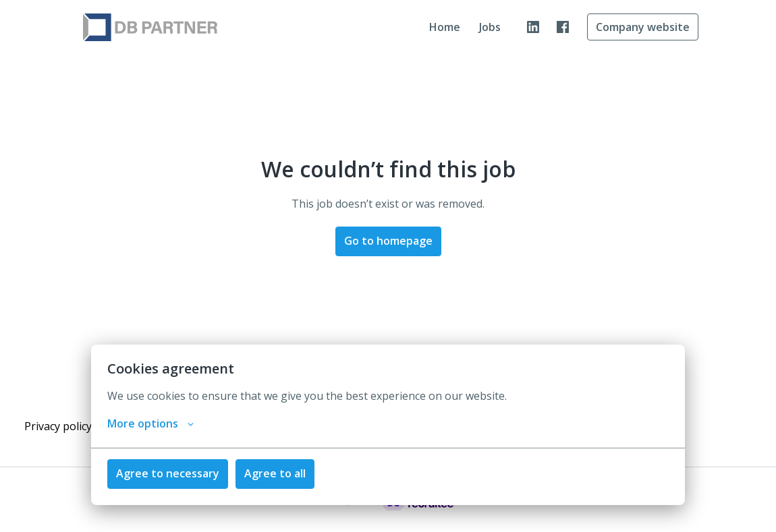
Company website (643, 27)
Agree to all (275, 473)
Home (445, 27)
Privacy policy (58, 426)
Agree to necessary (168, 473)
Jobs (490, 27)
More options (150, 423)
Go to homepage (388, 241)
